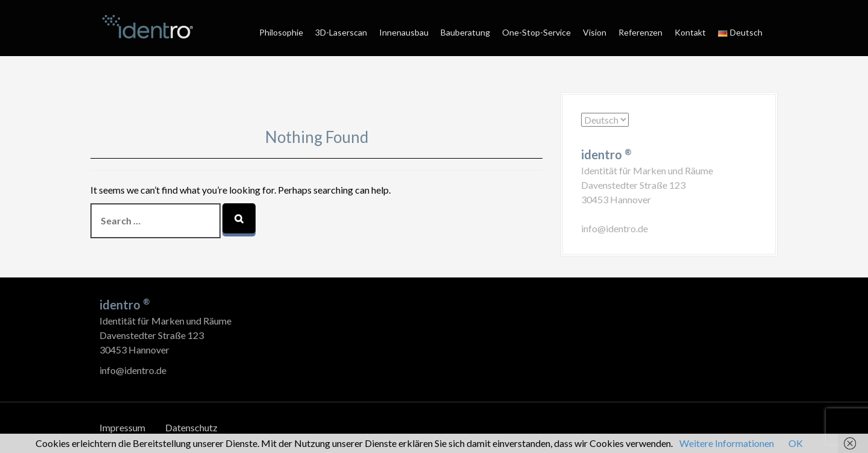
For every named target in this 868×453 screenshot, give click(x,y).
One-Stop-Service (536, 32)
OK (796, 443)
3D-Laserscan (341, 32)
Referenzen (640, 32)
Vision (595, 32)
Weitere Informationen (727, 443)
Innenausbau (404, 32)
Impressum (122, 427)
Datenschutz (191, 427)
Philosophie (281, 32)
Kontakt (690, 32)
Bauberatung (465, 32)
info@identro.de (615, 228)
